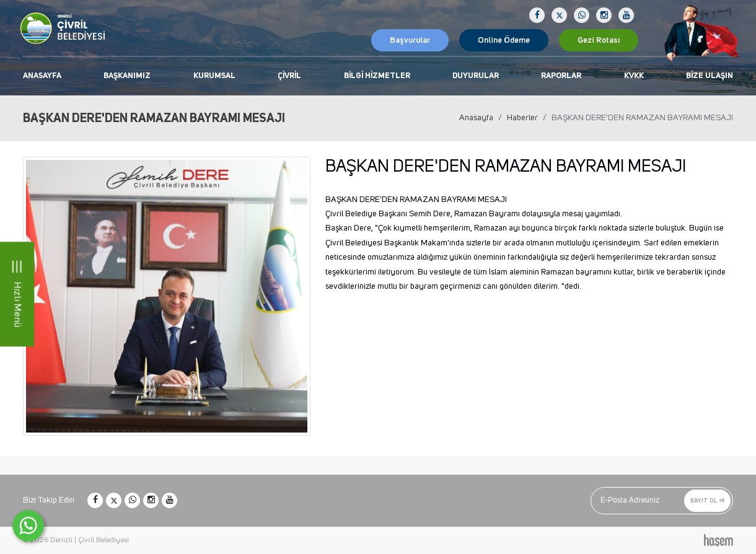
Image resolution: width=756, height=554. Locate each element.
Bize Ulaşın (710, 76)
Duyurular (476, 76)
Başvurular (410, 40)
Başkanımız (127, 76)
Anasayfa (42, 76)
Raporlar (561, 76)
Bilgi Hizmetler (377, 76)
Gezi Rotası (599, 40)
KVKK (634, 76)
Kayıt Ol (707, 500)
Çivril (289, 76)
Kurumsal (214, 76)
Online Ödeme (504, 40)
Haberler (522, 118)
